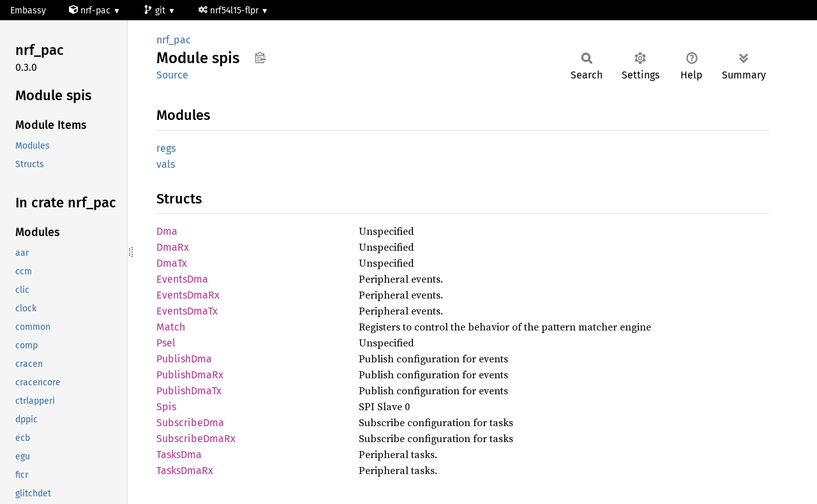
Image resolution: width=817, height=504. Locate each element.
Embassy (28, 11)
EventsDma (182, 279)
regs (166, 148)
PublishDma (184, 359)
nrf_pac (174, 40)
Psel (166, 343)
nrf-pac (91, 11)
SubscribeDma (190, 423)
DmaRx (173, 247)
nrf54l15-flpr (230, 11)
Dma (167, 231)
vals (166, 164)
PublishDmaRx (190, 375)
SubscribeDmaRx (196, 439)
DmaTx (172, 263)
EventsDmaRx (188, 295)
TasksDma (179, 455)
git (156, 11)
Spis (166, 407)
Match (171, 327)
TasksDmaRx (185, 471)
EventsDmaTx (187, 311)
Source (172, 75)
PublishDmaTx (189, 391)
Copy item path (260, 57)
